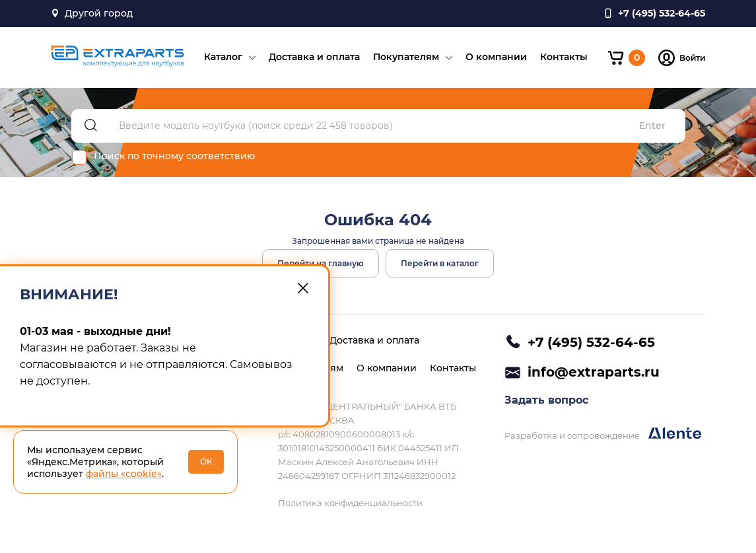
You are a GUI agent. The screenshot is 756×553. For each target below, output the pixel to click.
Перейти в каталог (440, 263)
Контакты (564, 57)
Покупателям (406, 57)
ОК (206, 461)
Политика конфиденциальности (350, 503)
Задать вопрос (546, 400)
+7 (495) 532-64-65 (591, 342)
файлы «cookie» (124, 474)
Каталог (223, 57)
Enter (652, 126)
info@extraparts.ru (594, 372)
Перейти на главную (321, 263)
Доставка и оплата (314, 57)
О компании (496, 57)
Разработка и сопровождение (603, 434)
